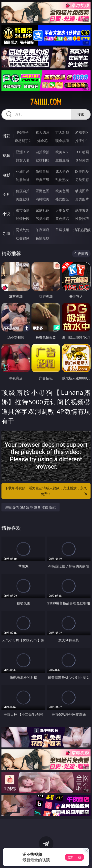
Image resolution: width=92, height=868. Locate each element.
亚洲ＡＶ (23, 152)
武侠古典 (82, 210)
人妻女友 (62, 210)
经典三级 (42, 180)
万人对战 (62, 132)
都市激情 (23, 210)
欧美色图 (62, 191)
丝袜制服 (42, 160)
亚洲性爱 (23, 171)
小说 (6, 214)
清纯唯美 (42, 199)
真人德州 (42, 132)
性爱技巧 (82, 219)
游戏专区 (82, 132)
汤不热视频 (82, 230)
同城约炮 (23, 230)
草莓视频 (62, 230)
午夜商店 (42, 230)
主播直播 (62, 160)
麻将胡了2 (23, 141)
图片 (6, 194)
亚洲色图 (42, 191)
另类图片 (82, 199)
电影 (6, 175)
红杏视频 (23, 238)
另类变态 (82, 180)
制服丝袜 (23, 180)
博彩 (6, 136)
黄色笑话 (62, 219)
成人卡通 (62, 171)
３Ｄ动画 (82, 152)
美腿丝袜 (23, 199)
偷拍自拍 (42, 171)
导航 (6, 233)
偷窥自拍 (23, 191)
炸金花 (42, 141)
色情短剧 (42, 238)
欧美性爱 (82, 171)
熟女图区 (62, 199)
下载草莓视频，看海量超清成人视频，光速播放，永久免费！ (46, 491)
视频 (6, 155)
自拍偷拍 (42, 152)
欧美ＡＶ (62, 152)
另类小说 (42, 219)
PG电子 (23, 132)
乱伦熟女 (62, 180)
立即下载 (74, 857)
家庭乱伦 (42, 210)
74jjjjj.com (46, 102)
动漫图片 (82, 191)
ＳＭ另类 (82, 160)
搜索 (81, 114)
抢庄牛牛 (82, 141)
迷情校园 (23, 219)
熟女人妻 (23, 160)
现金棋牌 (62, 141)
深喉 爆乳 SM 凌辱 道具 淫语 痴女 (31, 507)
